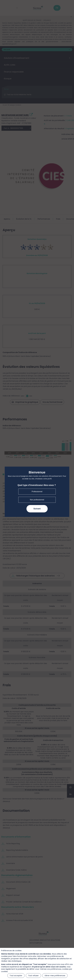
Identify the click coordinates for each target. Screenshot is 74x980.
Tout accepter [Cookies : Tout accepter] (16, 976)
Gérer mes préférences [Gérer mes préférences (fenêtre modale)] (55, 976)
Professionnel (37, 492)
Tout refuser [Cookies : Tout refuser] (33, 976)
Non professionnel (37, 500)
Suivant (37, 509)
